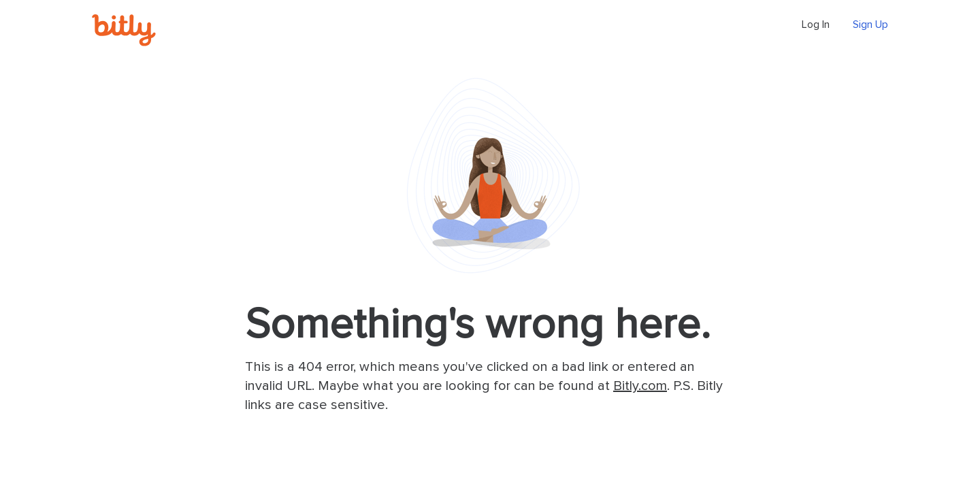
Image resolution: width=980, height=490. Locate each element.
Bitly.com (640, 386)
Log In (816, 24)
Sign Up (870, 24)
